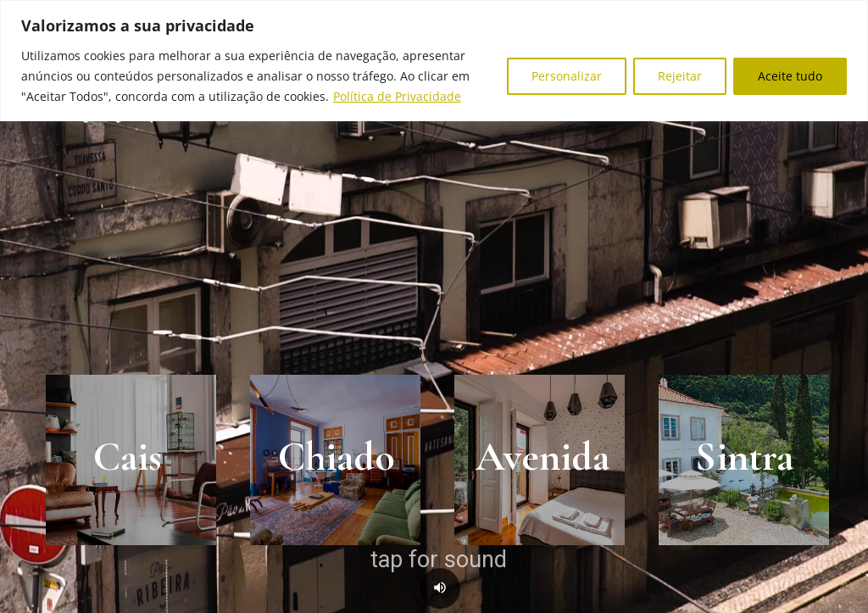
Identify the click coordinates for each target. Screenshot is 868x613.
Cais (128, 457)
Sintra (744, 457)
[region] (434, 61)
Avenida (542, 457)
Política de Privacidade (397, 96)
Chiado (337, 457)
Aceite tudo (790, 76)
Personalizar (567, 76)
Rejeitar (680, 76)
